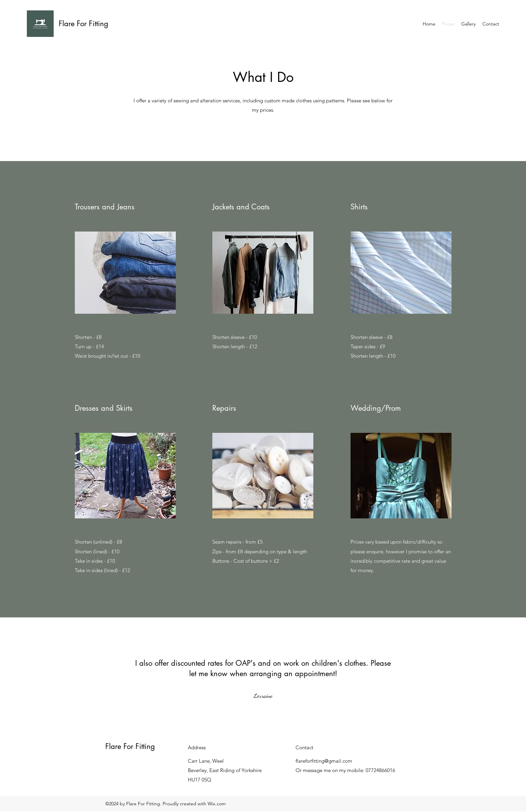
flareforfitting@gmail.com (324, 761)
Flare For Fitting (84, 23)
